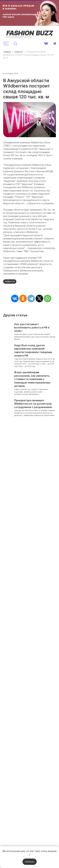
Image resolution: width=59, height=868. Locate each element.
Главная (7, 52)
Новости (19, 52)
